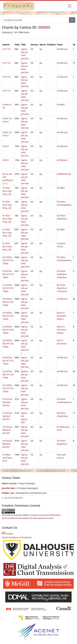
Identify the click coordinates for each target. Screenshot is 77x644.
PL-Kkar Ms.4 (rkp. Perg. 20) (7, 191)
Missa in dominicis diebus (62, 316)
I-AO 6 (6, 146)
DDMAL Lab (8, 493)
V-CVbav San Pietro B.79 (8, 458)
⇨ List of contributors (12, 498)
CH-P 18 (6, 49)
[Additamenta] (64, 174)
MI (32, 49)
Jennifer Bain (9, 488)
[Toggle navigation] (70, 6)
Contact (7, 534)
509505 (44, 27)
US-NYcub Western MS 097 (7, 402)
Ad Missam (62, 49)
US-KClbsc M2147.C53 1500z (8, 260)
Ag (41, 49)
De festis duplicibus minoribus (62, 288)
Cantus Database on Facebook (17, 537)
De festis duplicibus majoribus (62, 274)
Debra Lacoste (9, 483)
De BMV (61, 105)
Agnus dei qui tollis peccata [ (25, 347)
